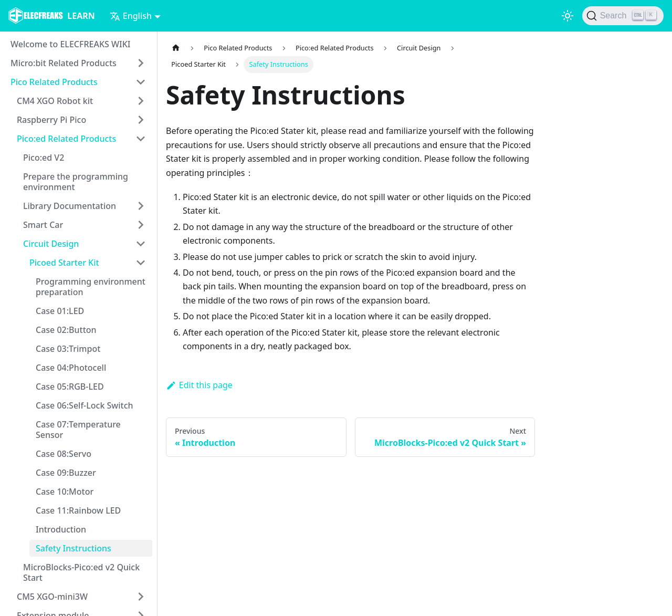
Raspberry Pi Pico (51, 120)
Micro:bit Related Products (64, 63)
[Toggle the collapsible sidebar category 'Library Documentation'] (141, 206)
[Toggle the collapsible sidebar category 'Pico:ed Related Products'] (141, 139)
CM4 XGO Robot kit (55, 101)
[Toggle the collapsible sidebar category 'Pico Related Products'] (141, 82)
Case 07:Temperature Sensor (78, 430)
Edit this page (199, 385)
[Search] (623, 16)
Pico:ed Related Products (66, 139)
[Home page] (176, 48)
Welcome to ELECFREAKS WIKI (70, 44)
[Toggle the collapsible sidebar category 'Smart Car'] (141, 225)
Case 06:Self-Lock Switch (85, 405)
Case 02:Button (66, 330)
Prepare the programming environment (76, 182)
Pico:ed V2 (44, 158)
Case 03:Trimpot (68, 349)
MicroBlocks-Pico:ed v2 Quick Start (81, 572)
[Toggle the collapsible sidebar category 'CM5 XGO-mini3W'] (141, 597)
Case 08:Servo (64, 454)
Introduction (61, 529)
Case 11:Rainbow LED (78, 510)
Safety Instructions (73, 548)
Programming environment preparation (91, 287)
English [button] (131, 16)
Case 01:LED (60, 311)
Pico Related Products (54, 82)
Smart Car (43, 225)
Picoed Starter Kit (64, 263)
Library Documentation (70, 206)
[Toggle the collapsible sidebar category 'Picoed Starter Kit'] (141, 263)
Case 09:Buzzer (66, 473)
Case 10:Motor (65, 492)
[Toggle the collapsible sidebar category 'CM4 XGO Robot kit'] (141, 101)
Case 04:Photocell (71, 368)
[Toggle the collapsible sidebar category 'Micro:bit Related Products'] (141, 63)
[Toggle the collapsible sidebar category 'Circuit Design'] (141, 244)
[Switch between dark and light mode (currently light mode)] (568, 16)
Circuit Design (51, 244)
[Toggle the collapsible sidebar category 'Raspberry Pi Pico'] (141, 120)
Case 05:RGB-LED (70, 387)
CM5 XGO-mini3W (52, 597)
